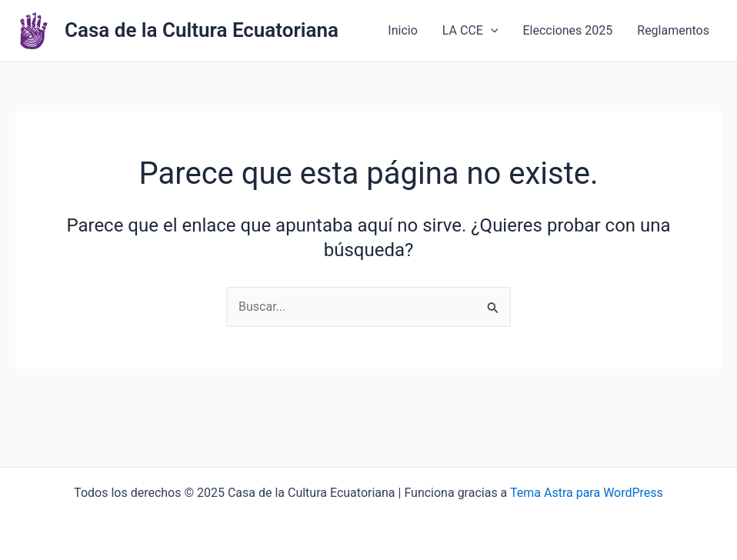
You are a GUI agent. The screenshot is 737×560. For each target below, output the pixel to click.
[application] (491, 31)
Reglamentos (673, 30)
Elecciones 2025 (568, 30)
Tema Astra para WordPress (587, 493)
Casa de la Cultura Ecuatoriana (202, 30)
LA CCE (470, 31)
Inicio (402, 30)
